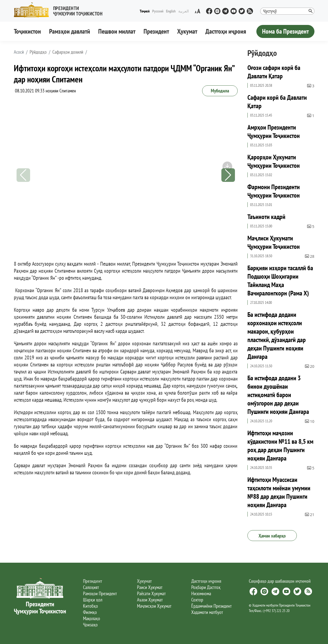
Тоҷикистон (27, 31)
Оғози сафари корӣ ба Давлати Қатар (274, 72)
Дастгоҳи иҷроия (226, 31)
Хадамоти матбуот (207, 612)
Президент (156, 31)
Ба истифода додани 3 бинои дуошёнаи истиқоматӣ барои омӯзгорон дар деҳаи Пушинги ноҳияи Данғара (278, 395)
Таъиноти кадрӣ (266, 217)
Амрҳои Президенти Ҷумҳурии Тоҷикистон (274, 131)
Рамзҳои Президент (100, 593)
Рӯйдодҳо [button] (38, 52)
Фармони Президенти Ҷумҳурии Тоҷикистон (274, 191)
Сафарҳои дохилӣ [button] (68, 52)
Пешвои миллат (117, 31)
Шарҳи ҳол (93, 600)
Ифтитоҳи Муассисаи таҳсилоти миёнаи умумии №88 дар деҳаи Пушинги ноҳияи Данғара (279, 492)
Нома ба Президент (285, 31)
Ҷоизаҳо (90, 625)
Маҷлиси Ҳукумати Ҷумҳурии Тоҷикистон (274, 242)
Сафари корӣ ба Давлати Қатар (277, 102)
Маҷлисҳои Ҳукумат (154, 606)
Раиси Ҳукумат (150, 587)
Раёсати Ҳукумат (151, 593)
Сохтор (197, 600)
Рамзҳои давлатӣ (70, 31)
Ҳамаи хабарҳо (272, 536)
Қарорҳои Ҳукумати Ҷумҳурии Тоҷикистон (274, 161)
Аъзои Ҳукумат (150, 600)
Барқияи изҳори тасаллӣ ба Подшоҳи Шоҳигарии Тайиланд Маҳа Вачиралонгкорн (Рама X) (280, 281)
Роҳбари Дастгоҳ (206, 587)
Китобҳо (90, 606)
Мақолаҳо (92, 618)
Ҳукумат (187, 31)
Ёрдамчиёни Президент (211, 606)
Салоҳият (91, 587)
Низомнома (201, 593)
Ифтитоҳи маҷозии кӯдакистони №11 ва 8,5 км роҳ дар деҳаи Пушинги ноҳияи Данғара (280, 446)
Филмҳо (90, 612)
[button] (60, 10)
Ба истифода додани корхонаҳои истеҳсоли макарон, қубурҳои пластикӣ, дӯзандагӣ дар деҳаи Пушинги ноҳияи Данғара (277, 336)
